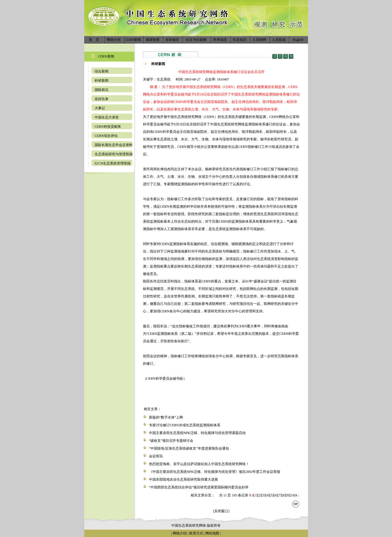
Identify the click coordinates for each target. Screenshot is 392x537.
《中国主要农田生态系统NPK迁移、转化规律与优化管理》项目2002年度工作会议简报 (215, 472)
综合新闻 (102, 71)
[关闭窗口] (221, 511)
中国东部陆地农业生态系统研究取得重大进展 (183, 479)
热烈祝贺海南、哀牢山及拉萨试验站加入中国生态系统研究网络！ (199, 464)
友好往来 (102, 99)
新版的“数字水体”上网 (166, 417)
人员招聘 (259, 40)
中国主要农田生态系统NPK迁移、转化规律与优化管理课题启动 (197, 433)
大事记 (100, 108)
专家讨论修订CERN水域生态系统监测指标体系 (185, 425)
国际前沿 (102, 90)
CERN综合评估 (106, 136)
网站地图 (212, 533)
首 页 (94, 40)
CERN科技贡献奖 (108, 127)
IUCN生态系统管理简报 (113, 163)
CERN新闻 (133, 40)
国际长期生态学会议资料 (114, 145)
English (298, 40)
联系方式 (196, 533)
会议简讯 (156, 456)
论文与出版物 (196, 40)
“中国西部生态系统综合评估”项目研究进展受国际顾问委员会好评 (199, 487)
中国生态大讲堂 (107, 117)
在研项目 (172, 40)
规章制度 (153, 40)
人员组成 (279, 40)
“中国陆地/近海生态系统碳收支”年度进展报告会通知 (189, 448)
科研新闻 (102, 81)
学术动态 (220, 40)
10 (292, 495)
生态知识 (240, 40)
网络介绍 (114, 40)
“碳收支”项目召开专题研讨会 (171, 441)
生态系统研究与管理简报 (114, 154)
